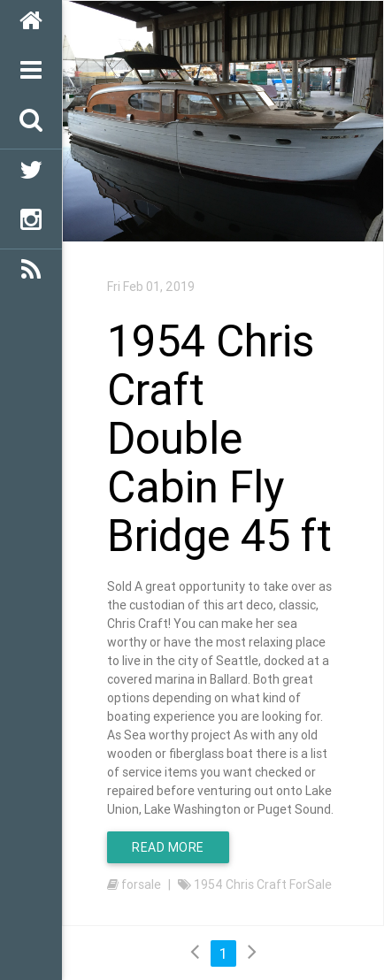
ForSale (311, 884)
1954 (208, 884)
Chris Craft (256, 884)
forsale (141, 884)
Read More (168, 847)
